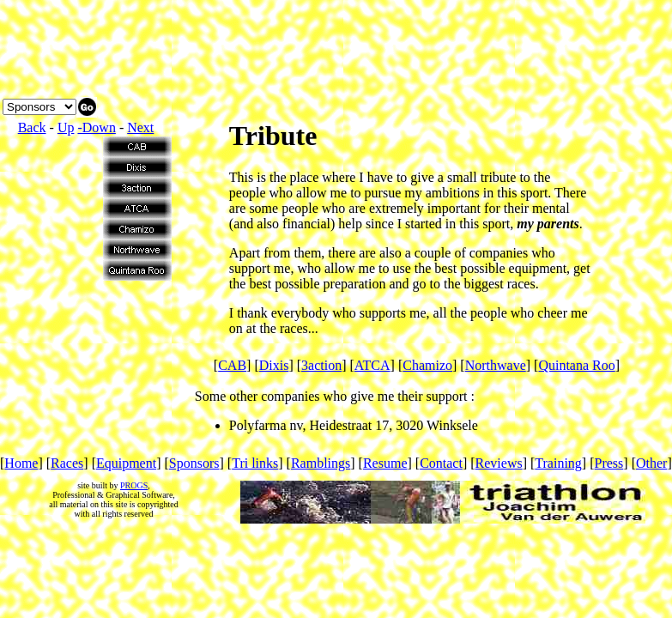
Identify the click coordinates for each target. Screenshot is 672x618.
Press (609, 463)
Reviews (499, 463)
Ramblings (321, 463)
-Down (96, 127)
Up (66, 127)
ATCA (372, 365)
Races (67, 463)
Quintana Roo (576, 365)
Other (651, 463)
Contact (441, 463)
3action (321, 365)
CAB (232, 365)
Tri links (255, 463)
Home (21, 463)
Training (558, 463)
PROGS (134, 485)
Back (32, 127)
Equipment (126, 463)
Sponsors (194, 463)
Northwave (496, 365)
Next (140, 127)
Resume (385, 463)
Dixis (274, 365)
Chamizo (427, 365)
